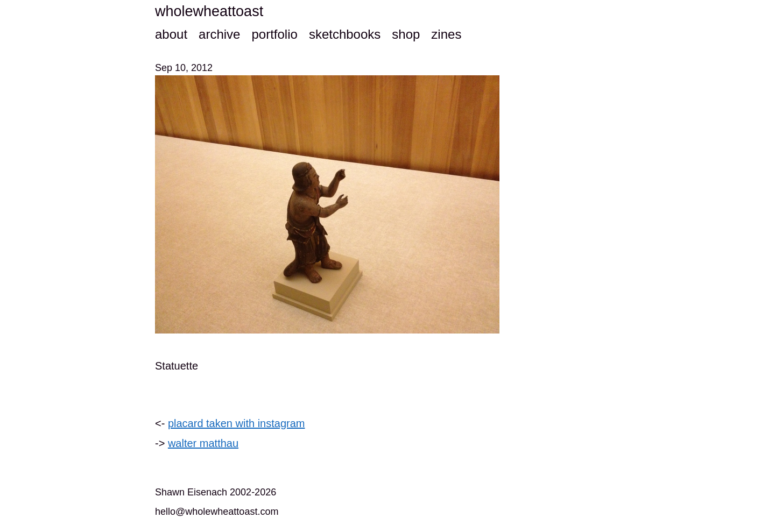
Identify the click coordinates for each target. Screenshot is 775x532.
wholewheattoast (209, 11)
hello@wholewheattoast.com (217, 512)
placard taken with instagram (237, 423)
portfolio (274, 34)
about (171, 34)
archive (219, 34)
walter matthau (203, 443)
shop (406, 34)
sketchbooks (345, 34)
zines (446, 34)
